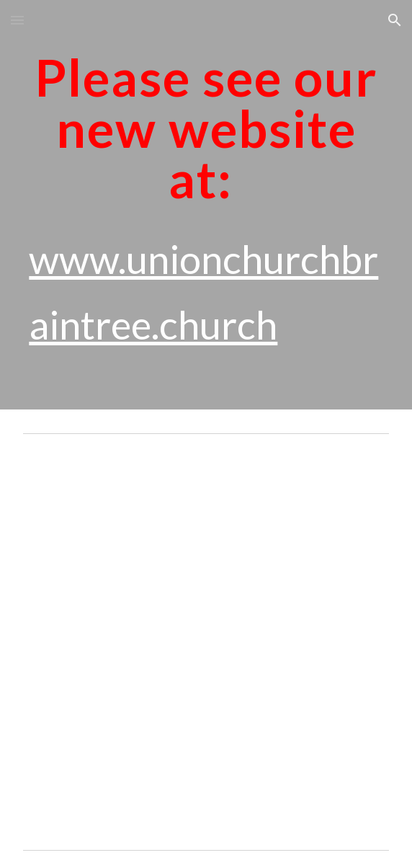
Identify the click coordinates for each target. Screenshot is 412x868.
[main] (206, 205)
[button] (17, 20)
